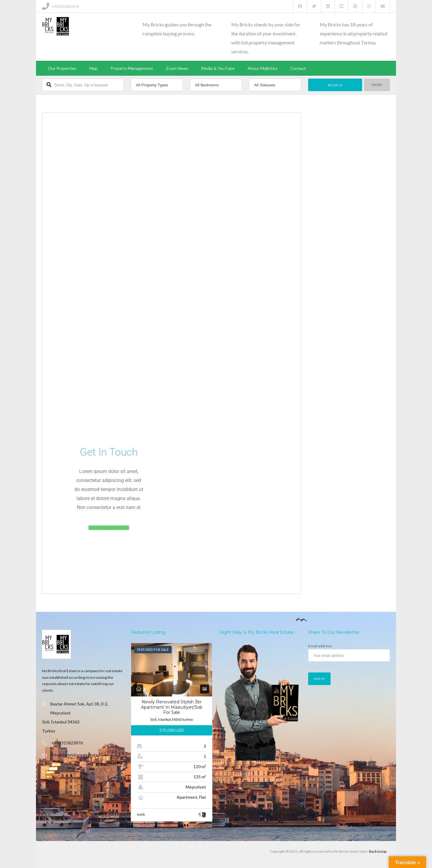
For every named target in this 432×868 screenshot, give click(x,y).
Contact (298, 68)
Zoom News (177, 68)
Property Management (132, 68)
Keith (141, 815)
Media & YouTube (218, 68)
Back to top (378, 851)
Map (93, 68)
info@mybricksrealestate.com (79, 755)
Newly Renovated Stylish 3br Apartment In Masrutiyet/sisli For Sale (172, 707)
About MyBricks (262, 68)
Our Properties (62, 68)
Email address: (349, 653)
